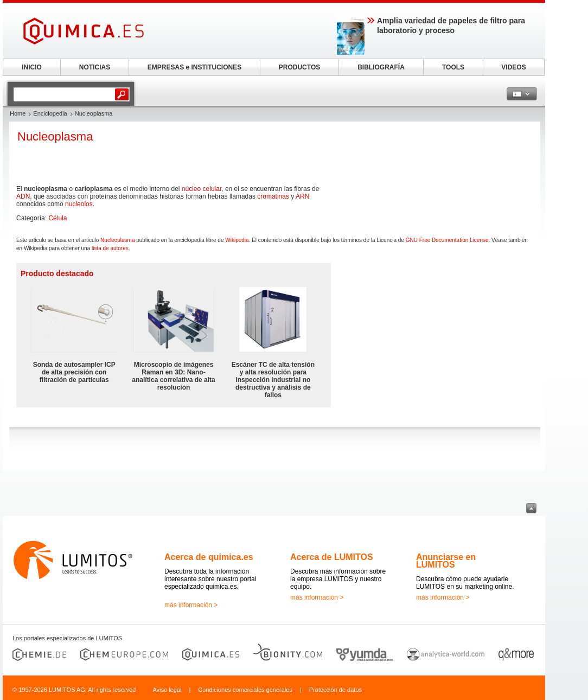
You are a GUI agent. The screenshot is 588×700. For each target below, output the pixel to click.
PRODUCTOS (299, 67)
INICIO (32, 67)
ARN (302, 196)
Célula (57, 218)
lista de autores (110, 248)
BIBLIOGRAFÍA (381, 67)
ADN (23, 196)
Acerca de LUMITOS (332, 557)
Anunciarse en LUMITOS (446, 561)
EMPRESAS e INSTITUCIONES (194, 67)
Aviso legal (167, 690)
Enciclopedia (50, 113)
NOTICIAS (95, 67)
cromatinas (273, 196)
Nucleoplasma (117, 240)
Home (18, 113)
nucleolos (79, 204)
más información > (191, 605)
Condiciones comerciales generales (245, 690)
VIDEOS (513, 67)
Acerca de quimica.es (209, 557)
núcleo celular (202, 189)
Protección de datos (335, 690)
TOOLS (453, 67)
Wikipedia (237, 240)
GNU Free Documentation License (447, 240)
